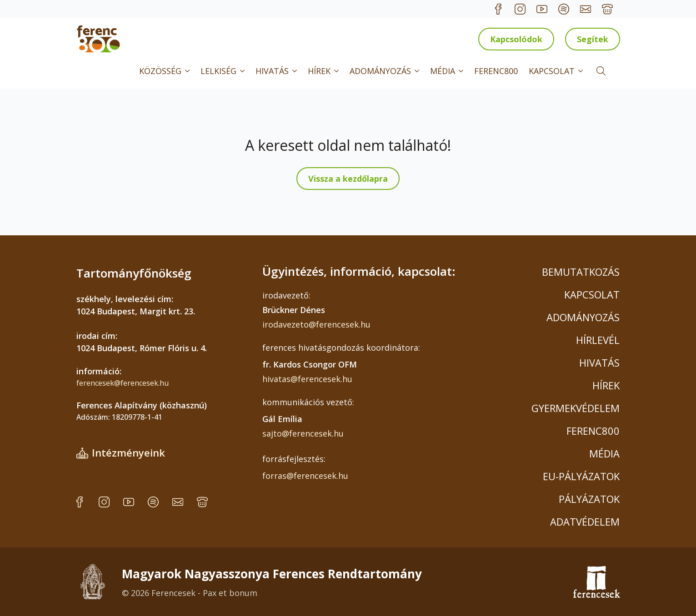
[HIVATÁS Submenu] (295, 71)
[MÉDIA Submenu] (462, 71)
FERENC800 (496, 71)
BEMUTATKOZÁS (581, 272)
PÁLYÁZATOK (589, 499)
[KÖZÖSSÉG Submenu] (188, 71)
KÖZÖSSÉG (160, 71)
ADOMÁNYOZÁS (380, 71)
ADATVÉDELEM (585, 522)
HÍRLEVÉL (598, 340)
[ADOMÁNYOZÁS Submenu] (418, 71)
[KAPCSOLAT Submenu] (581, 71)
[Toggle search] (601, 71)
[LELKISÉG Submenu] (243, 71)
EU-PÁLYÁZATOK (581, 476)
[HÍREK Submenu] (337, 71)
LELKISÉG (218, 71)
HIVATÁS (272, 71)
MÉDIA (443, 71)
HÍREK (319, 71)
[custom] (498, 9)
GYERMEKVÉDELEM (576, 408)
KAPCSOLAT (552, 71)
